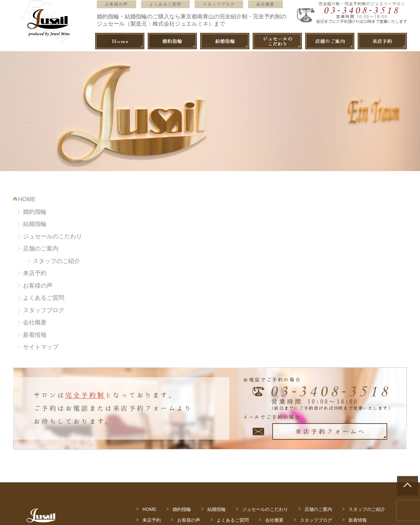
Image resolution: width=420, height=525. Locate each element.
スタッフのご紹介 (56, 261)
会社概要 (265, 4)
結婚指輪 (35, 224)
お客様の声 (116, 4)
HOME (27, 199)
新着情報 (35, 335)
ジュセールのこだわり (52, 236)
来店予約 (35, 273)
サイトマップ (41, 347)
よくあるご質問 (165, 4)
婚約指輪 (35, 212)
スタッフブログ (219, 4)
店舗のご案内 (41, 249)
